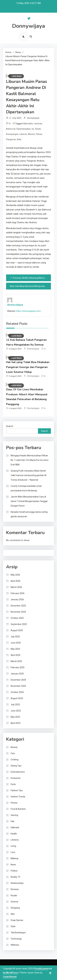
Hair (13, 821)
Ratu (19, 139)
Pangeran (11, 139)
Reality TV (16, 877)
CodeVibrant (10, 977)
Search (10, 426)
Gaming (14, 815)
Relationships (17, 883)
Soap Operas (17, 920)
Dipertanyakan (23, 129)
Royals (14, 895)
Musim (31, 134)
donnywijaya (33, 118)
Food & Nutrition (18, 809)
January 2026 (17, 599)
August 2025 (17, 630)
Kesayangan (12, 134)
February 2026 (18, 593)
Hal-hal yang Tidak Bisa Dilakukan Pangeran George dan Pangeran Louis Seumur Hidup (28, 367)
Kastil (38, 129)
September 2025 (19, 624)
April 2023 (16, 723)
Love (13, 852)
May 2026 (15, 575)
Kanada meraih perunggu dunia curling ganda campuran (29, 514)
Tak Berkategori (18, 933)
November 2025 (18, 612)
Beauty (14, 747)
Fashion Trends (18, 797)
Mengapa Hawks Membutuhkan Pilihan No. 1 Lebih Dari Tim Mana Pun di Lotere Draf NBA (30, 460)
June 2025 (16, 643)
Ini (33, 129)
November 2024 (18, 686)
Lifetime (15, 840)
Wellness (15, 945)
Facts (13, 784)
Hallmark (15, 827)
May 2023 (15, 717)
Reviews (15, 889)
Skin (13, 914)
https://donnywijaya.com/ (28, 311)
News (13, 865)
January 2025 (17, 674)
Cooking (15, 760)
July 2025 (15, 637)
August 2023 (17, 698)
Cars (13, 753)
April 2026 (16, 581)
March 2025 (16, 661)
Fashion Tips (17, 790)
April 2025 (16, 655)
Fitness (14, 803)
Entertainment (18, 772)
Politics (14, 871)
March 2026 (16, 587)
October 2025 (17, 618)
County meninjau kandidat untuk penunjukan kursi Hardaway (26, 488)
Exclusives (16, 778)
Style (13, 926)
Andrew (38, 124)
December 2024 (18, 680)
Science (14, 902)
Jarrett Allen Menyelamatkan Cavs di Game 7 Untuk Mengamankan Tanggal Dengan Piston (29, 501)
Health (14, 834)
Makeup (15, 858)
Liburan (23, 134)
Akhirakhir (28, 124)
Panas (39, 134)
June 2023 (16, 711)
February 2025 (18, 667)
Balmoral (11, 129)
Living (13, 846)
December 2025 (18, 606)
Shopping (15, 908)
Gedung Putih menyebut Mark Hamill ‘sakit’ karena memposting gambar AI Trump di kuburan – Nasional (28, 475)
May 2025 (15, 649)
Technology (16, 939)
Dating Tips (16, 766)
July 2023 (15, 705)
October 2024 (17, 692)
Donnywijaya (28, 26)
